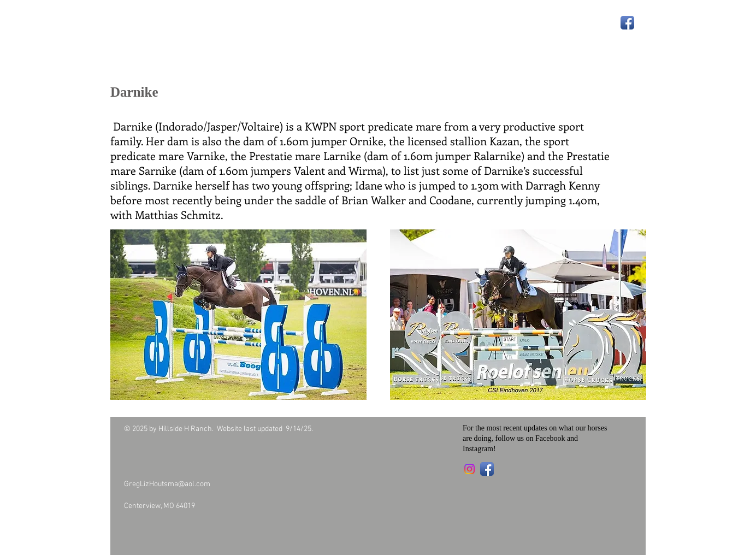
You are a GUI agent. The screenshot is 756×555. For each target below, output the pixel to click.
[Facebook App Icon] (627, 23)
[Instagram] (469, 469)
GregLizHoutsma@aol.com (167, 484)
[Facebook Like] (187, 529)
